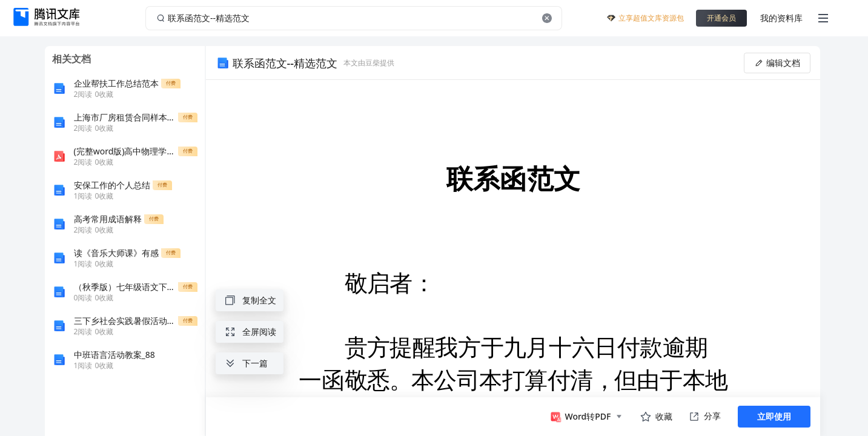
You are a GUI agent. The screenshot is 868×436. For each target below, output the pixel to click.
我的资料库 (781, 18)
